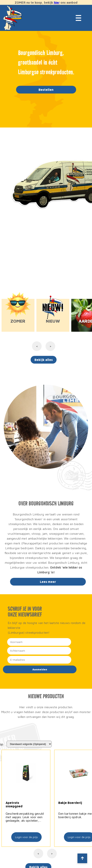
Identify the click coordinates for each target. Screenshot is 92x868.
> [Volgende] (52, 854)
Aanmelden (40, 669)
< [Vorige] (38, 854)
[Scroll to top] (82, 858)
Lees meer (48, 582)
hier (57, 3)
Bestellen (46, 90)
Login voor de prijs (26, 837)
